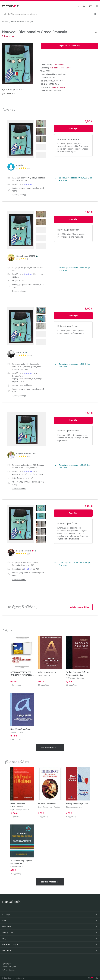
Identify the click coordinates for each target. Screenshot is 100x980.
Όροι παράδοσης (19, 195)
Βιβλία (5, 22)
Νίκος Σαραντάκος (45, 675)
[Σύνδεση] (90, 6)
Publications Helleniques (61, 68)
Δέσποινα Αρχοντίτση (74, 807)
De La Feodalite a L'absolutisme (18, 805)
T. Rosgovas (8, 36)
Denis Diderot (43, 807)
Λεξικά (30, 22)
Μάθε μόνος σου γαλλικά (77, 804)
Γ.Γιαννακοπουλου (17, 867)
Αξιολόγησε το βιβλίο (13, 90)
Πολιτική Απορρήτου (10, 967)
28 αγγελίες (71, 685)
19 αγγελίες (16, 874)
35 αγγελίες (43, 685)
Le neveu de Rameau (47, 804)
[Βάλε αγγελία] (78, 6)
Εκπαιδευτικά (18, 22)
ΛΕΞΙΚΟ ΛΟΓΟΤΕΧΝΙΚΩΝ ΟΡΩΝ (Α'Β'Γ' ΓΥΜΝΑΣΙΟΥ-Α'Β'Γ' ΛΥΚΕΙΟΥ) (22, 674)
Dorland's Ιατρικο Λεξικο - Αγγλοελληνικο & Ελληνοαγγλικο (77, 674)
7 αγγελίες (15, 817)
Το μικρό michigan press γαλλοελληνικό (21, 862)
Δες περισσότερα (50, 748)
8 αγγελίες (71, 817)
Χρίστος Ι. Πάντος (17, 732)
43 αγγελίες (16, 685)
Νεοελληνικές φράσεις (21, 729)
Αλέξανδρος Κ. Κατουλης (75, 678)
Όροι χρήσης (7, 964)
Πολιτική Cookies (8, 970)
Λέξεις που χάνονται (47, 672)
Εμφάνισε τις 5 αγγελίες (69, 46)
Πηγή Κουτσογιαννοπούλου (20, 810)
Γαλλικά (62, 87)
